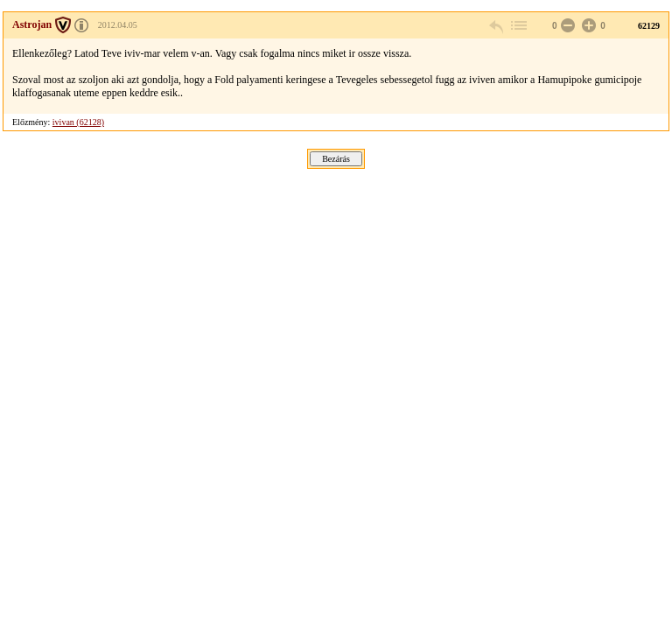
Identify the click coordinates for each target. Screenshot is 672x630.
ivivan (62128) (78, 122)
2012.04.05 (118, 25)
